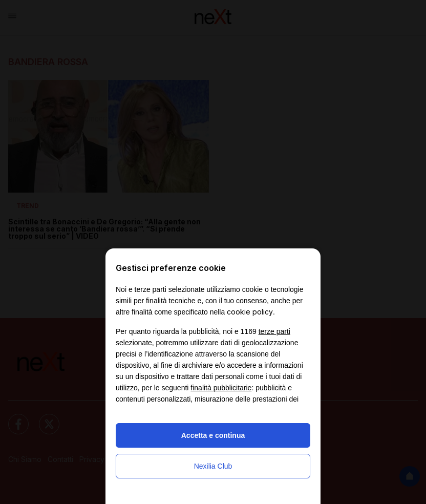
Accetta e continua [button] (213, 435)
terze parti (274, 331)
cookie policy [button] (250, 312)
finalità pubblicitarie (221, 388)
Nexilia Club (213, 466)
